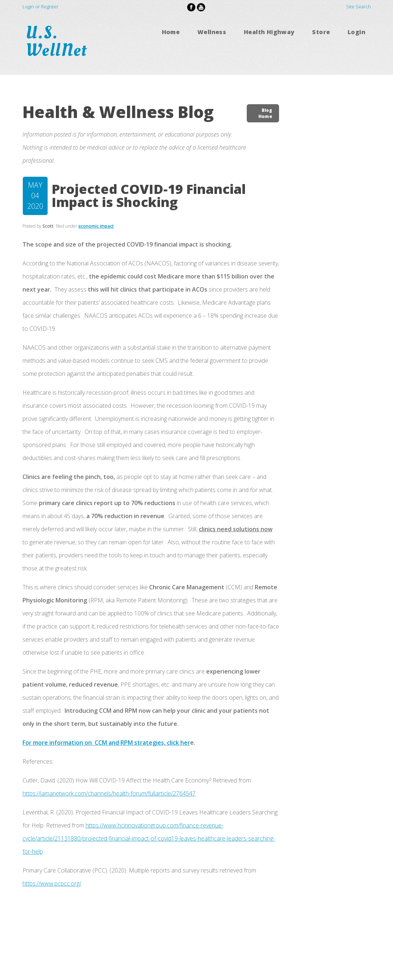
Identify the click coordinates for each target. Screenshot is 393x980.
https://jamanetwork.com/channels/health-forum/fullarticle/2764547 (109, 793)
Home (171, 32)
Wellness (212, 32)
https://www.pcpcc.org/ (52, 883)
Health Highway (269, 32)
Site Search (359, 7)
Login (357, 32)
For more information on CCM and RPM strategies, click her (106, 743)
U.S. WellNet (59, 41)
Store (321, 32)
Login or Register (40, 7)
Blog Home (265, 113)
